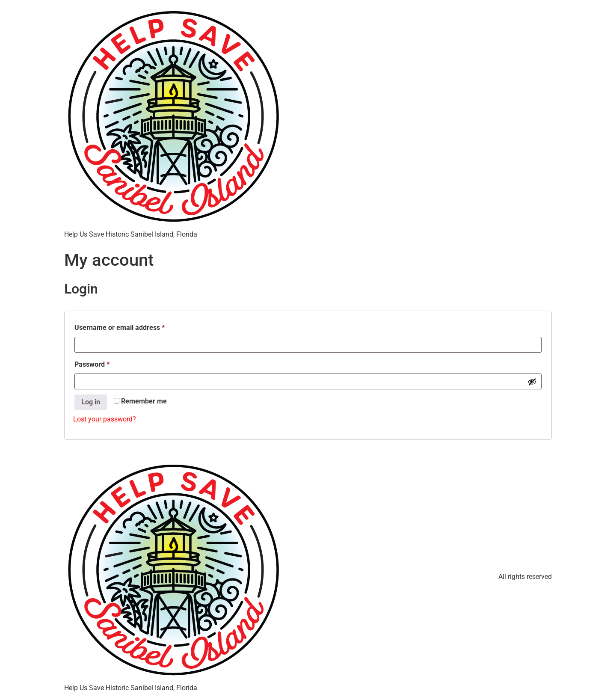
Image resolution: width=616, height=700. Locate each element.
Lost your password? (105, 419)
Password (106, 363)
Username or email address (133, 326)
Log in (91, 402)
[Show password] (532, 382)
